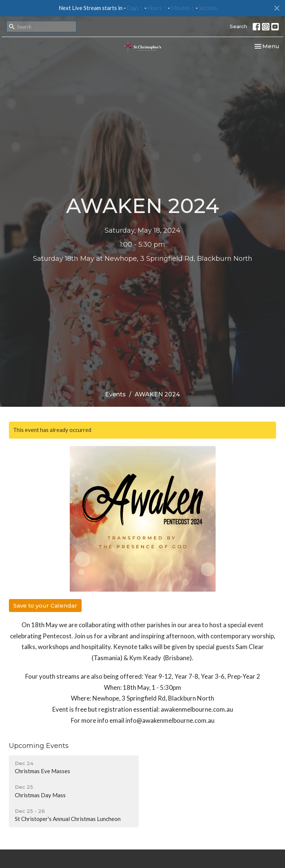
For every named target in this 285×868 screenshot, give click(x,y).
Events (115, 394)
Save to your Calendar (45, 606)
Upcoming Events (39, 746)
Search (238, 26)
